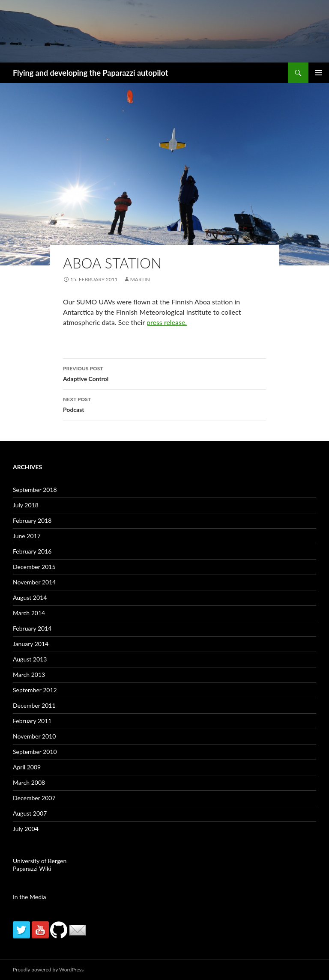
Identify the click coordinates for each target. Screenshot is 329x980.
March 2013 (29, 675)
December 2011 (34, 705)
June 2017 (27, 536)
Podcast (164, 404)
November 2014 (34, 582)
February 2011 (32, 721)
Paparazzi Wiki (32, 868)
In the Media (29, 897)
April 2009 (27, 767)
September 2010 (35, 752)
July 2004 (26, 829)
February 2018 (32, 520)
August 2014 (30, 597)
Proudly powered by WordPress (48, 970)
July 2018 (26, 505)
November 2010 (34, 736)
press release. (167, 322)
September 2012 (35, 690)
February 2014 (32, 628)
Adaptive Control (164, 373)
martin (140, 279)
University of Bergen (40, 861)
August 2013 (30, 659)
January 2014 (31, 644)
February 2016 (32, 551)
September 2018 (35, 490)
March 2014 (29, 613)
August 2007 (30, 813)
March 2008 (29, 782)
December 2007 (34, 798)
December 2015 (34, 567)
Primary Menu (319, 73)
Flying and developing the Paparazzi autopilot (90, 73)
